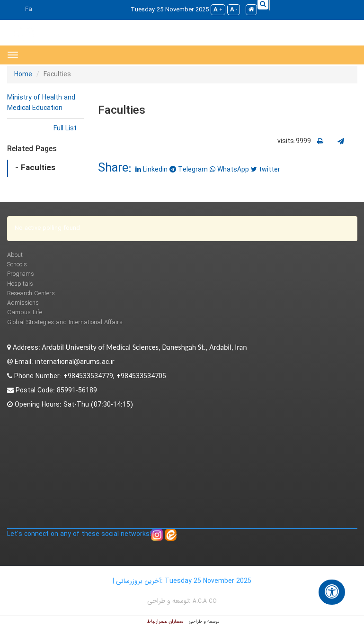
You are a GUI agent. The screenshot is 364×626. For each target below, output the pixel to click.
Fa (29, 9)
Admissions (23, 303)
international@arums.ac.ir (75, 362)
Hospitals (20, 284)
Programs (21, 274)
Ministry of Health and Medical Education (41, 103)
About (15, 255)
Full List (65, 128)
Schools (17, 265)
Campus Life (25, 313)
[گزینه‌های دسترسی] (332, 592)
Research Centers (31, 294)
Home (23, 74)
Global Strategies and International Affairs (65, 322)
